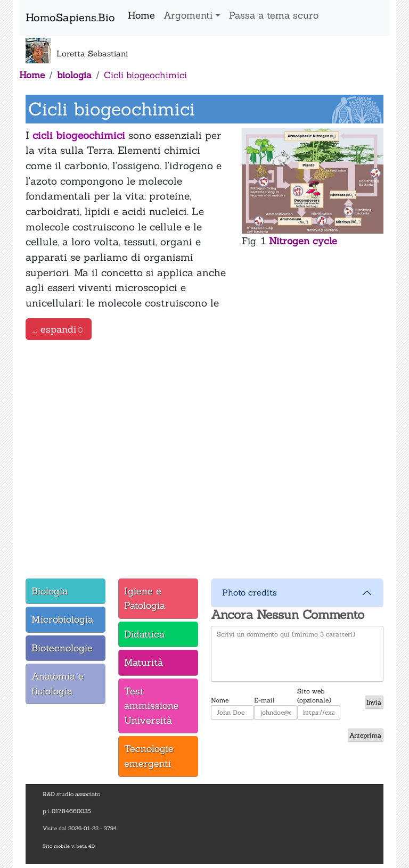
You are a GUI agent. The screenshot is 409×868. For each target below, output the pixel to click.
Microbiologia (62, 619)
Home (141, 15)
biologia (74, 75)
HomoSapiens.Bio (70, 17)
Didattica (144, 634)
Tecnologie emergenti (149, 756)
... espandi (59, 329)
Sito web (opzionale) (314, 691)
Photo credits (250, 592)
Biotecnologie (62, 648)
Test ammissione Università (152, 706)
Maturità (144, 662)
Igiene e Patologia (145, 598)
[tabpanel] (204, 457)
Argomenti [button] (188, 15)
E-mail (264, 700)
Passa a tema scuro (274, 15)
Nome (220, 700)
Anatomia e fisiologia (58, 684)
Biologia (50, 591)
